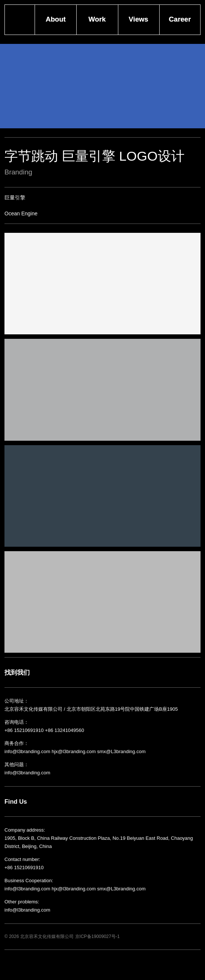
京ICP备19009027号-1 (97, 936)
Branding (18, 172)
